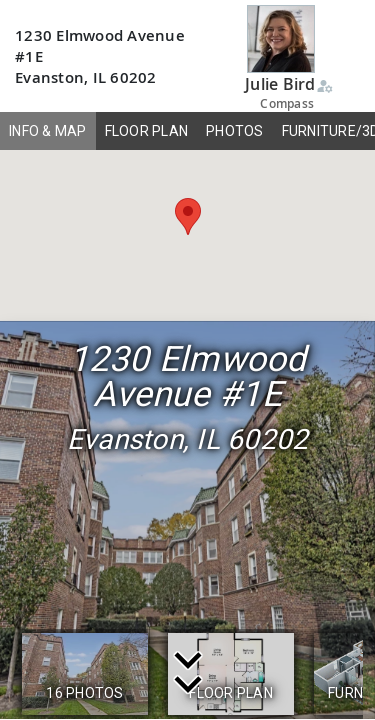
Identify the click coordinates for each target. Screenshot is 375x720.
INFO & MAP (48, 131)
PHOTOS (235, 131)
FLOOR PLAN (147, 131)
